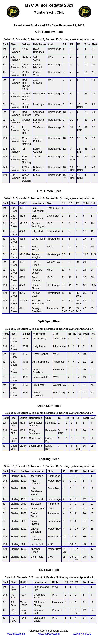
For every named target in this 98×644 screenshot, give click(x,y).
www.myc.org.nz (16, 634)
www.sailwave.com (49, 634)
